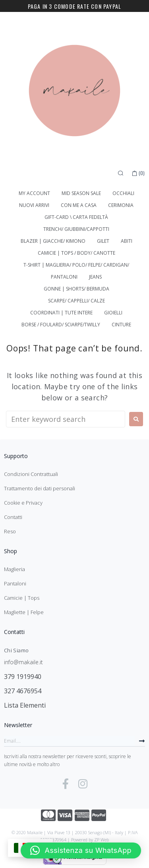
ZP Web (102, 840)
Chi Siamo (16, 650)
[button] (81, 850)
